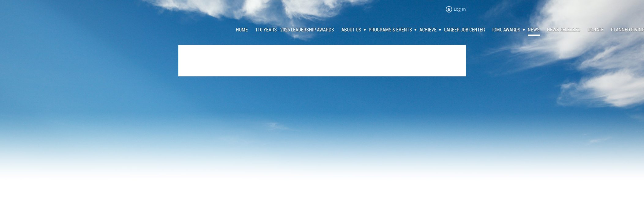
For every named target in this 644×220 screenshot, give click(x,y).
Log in (460, 9)
